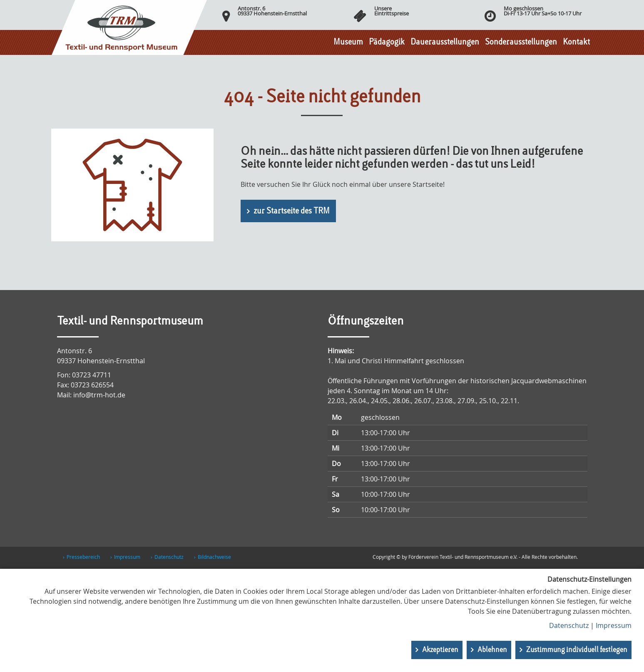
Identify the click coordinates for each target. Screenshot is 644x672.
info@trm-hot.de (99, 395)
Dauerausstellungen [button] (445, 42)
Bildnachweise (214, 557)
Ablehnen (492, 650)
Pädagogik (387, 42)
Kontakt (576, 42)
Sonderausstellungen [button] (521, 42)
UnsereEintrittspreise (392, 11)
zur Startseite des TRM (292, 211)
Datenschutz (169, 557)
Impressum (127, 557)
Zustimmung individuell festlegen (577, 650)
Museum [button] (348, 42)
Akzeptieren (440, 650)
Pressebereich (83, 557)
